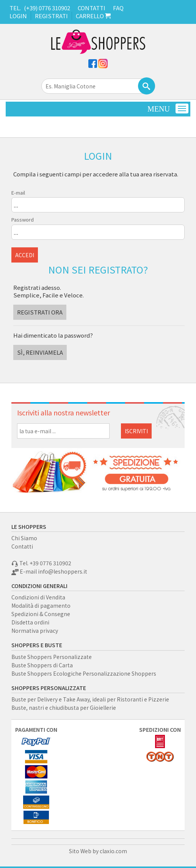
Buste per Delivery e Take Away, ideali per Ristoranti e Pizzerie (90, 699)
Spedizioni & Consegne (41, 614)
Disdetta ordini (30, 622)
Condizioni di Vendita (38, 597)
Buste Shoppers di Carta (42, 665)
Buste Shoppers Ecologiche (46, 673)
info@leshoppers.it (63, 571)
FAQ (118, 8)
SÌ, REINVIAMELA (40, 352)
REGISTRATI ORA (40, 312)
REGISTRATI (51, 16)
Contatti (22, 546)
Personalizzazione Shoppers (119, 673)
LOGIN (18, 16)
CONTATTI (92, 8)
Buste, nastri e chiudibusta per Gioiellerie (64, 708)
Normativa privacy (35, 631)
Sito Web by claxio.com (98, 851)
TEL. (15, 8)
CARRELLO (93, 16)
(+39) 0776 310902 (47, 8)
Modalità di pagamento (41, 605)
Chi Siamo (24, 538)
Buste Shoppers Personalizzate (52, 657)
